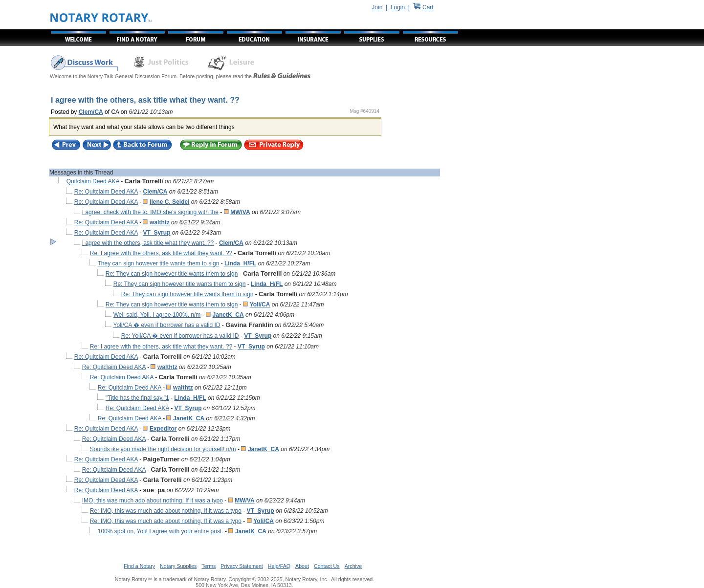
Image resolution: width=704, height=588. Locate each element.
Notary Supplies (178, 566)
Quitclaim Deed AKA (93, 181)
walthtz (160, 222)
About (302, 566)
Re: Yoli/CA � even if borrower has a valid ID (180, 336)
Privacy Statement (242, 566)
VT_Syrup (156, 233)
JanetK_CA (228, 315)
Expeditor (163, 429)
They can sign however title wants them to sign (159, 263)
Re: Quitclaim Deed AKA (106, 192)
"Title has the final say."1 (137, 398)
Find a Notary (139, 566)
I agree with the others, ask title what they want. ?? (148, 243)
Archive (353, 566)
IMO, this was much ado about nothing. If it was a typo (153, 501)
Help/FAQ (279, 566)
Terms (209, 566)
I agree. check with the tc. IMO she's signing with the (150, 212)
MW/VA (240, 212)
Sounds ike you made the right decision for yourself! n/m (163, 449)
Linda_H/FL (240, 263)
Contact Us (327, 566)
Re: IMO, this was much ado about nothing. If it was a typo (166, 511)
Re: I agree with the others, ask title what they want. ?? (161, 253)
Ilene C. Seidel (169, 202)
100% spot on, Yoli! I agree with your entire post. (161, 531)
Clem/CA (91, 112)
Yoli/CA (260, 305)
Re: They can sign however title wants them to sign (172, 274)
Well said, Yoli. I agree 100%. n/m (157, 315)
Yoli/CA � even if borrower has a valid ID (167, 325)
